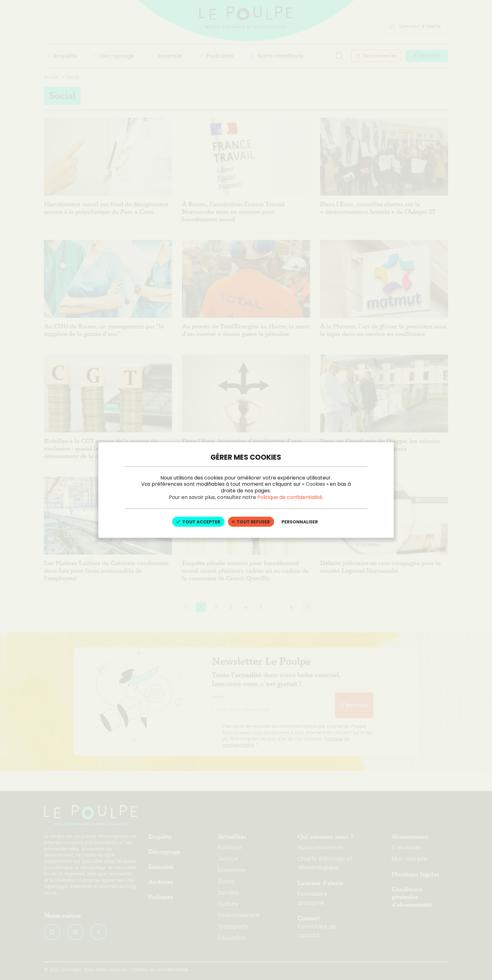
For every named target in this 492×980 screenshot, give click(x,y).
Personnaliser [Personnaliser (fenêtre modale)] (300, 522)
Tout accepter (198, 522)
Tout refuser (251, 522)
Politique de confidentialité (290, 497)
